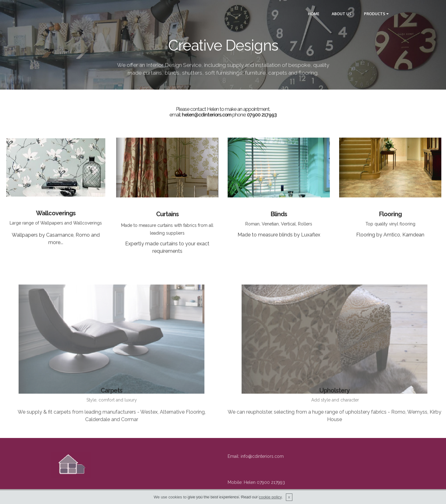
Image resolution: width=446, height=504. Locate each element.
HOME (314, 14)
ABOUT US (342, 14)
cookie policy (270, 501)
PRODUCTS (375, 14)
